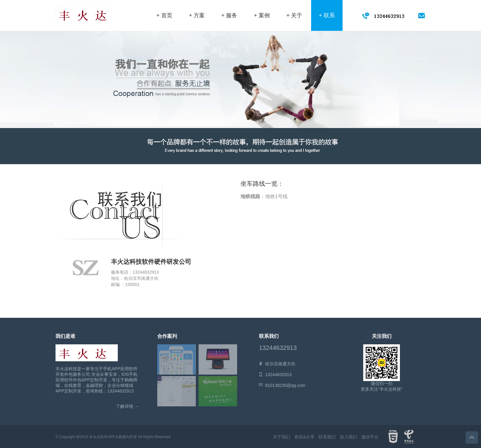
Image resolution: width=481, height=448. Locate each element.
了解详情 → (127, 406)
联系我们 (327, 437)
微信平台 (370, 437)
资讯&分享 (304, 437)
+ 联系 (327, 15)
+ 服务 (229, 15)
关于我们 (282, 437)
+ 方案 (197, 15)
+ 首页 (164, 15)
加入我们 (348, 437)
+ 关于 (294, 15)
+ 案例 (262, 15)
